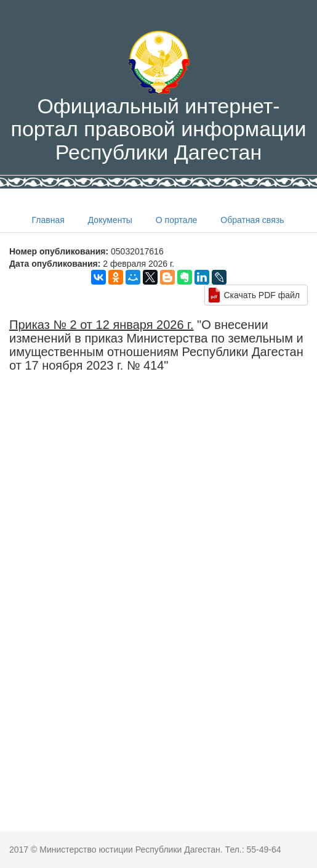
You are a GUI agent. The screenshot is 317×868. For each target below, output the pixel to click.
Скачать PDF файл (262, 295)
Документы (110, 220)
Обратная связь (252, 220)
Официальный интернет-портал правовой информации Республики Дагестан (158, 97)
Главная (48, 220)
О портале (177, 220)
